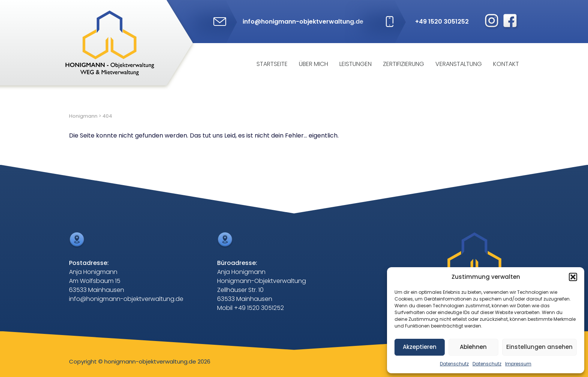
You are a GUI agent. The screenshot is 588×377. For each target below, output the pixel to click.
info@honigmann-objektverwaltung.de (303, 22)
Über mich (313, 64)
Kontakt (506, 64)
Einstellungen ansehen (539, 347)
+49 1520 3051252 (442, 22)
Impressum (518, 364)
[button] (573, 277)
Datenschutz (454, 364)
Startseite (272, 64)
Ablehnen (473, 347)
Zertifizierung (403, 64)
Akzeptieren (420, 347)
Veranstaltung (459, 64)
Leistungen (355, 64)
